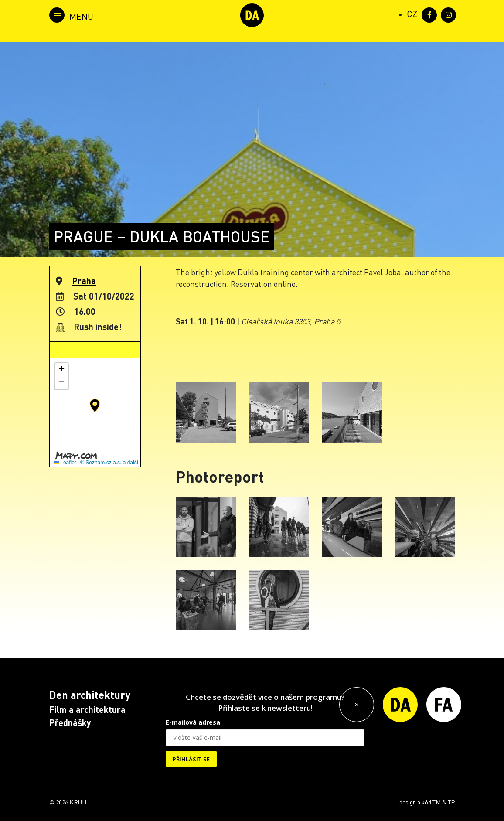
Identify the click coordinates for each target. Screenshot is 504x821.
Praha (84, 281)
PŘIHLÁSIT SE (191, 759)
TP (451, 802)
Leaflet (65, 463)
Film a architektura (87, 709)
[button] (95, 405)
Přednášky (70, 722)
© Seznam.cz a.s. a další (109, 463)
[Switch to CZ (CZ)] (412, 14)
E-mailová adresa (193, 722)
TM (437, 802)
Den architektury (90, 695)
